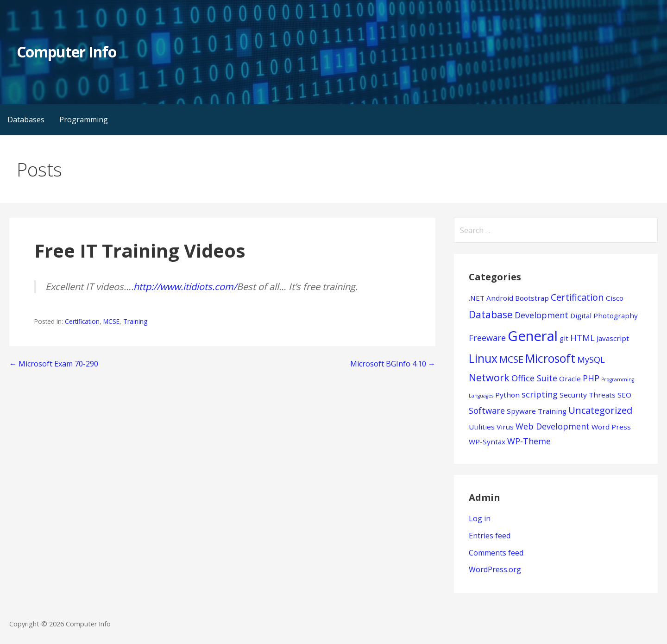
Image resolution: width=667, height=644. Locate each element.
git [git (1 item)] (564, 338)
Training (135, 321)
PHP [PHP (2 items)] (591, 378)
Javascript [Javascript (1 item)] (613, 338)
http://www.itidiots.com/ (185, 287)
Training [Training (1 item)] (552, 411)
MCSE (111, 321)
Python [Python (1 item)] (507, 395)
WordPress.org (495, 569)
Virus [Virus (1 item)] (505, 427)
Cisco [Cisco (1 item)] (615, 298)
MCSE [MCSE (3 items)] (511, 359)
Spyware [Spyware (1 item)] (521, 411)
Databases (26, 120)
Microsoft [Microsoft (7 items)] (550, 358)
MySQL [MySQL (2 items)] (591, 360)
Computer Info (67, 52)
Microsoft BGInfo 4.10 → (393, 364)
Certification (82, 321)
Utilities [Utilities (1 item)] (482, 427)
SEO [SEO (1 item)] (624, 395)
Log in (480, 518)
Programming (84, 120)
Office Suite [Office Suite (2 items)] (534, 378)
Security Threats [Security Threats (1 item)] (588, 395)
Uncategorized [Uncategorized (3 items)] (600, 410)
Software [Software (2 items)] (487, 410)
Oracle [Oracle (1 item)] (570, 379)
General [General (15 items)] (533, 336)
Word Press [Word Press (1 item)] (611, 427)
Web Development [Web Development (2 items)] (553, 426)
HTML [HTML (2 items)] (582, 338)
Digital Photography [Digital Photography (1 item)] (604, 316)
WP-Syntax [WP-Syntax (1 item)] (487, 442)
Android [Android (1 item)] (500, 298)
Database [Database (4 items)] (491, 314)
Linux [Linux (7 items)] (483, 358)
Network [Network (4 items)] (489, 377)
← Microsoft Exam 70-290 (54, 364)
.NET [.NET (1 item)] (477, 298)
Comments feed (496, 553)
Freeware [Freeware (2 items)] (487, 338)
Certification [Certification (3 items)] (577, 297)
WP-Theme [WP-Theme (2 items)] (529, 441)
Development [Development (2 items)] (541, 315)
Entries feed (490, 536)
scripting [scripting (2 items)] (540, 394)
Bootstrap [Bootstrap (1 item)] (532, 298)
